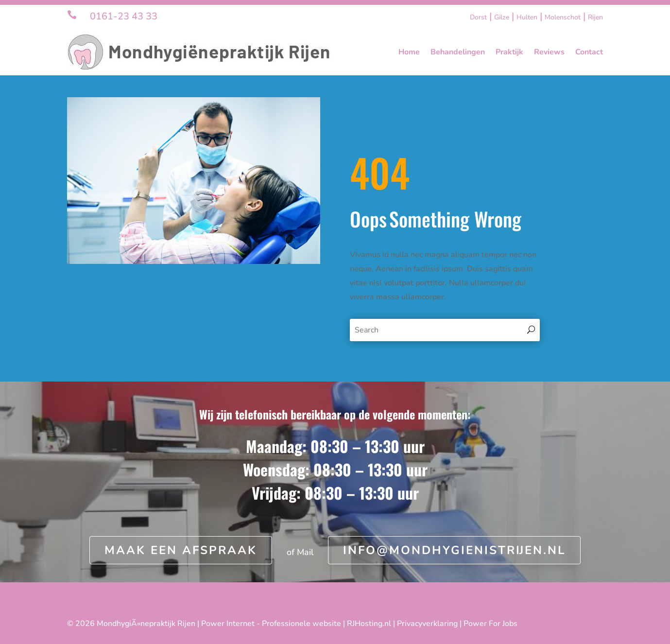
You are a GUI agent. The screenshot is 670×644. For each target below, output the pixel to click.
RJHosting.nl (369, 624)
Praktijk (509, 52)
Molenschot (563, 17)
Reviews (549, 52)
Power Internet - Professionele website (271, 624)
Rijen (595, 17)
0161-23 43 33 (124, 16)
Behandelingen (458, 52)
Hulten (527, 17)
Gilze (502, 17)
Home (409, 52)
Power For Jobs (490, 624)
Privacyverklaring (427, 624)
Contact (589, 52)
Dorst (478, 17)
